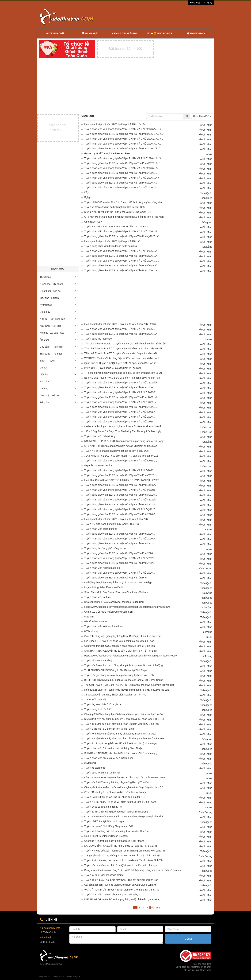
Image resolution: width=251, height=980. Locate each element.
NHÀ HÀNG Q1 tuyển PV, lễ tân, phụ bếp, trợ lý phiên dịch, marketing (122, 899)
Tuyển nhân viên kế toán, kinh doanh (104, 626)
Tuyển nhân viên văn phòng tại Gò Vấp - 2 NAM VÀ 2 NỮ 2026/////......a (123, 129)
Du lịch (58, 368)
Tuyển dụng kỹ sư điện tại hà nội (102, 773)
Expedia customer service (98, 465)
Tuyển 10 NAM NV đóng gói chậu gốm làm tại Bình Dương (116, 812)
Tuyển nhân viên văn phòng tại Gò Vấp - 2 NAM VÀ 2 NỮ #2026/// (120, 500)
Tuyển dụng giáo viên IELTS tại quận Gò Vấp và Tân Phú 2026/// (120, 514)
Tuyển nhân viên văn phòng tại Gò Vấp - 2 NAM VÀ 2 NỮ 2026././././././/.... (124, 139)
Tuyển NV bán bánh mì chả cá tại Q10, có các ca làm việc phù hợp (121, 865)
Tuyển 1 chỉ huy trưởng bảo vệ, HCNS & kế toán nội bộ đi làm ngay (121, 743)
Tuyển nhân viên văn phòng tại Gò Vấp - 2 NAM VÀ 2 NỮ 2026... (120, 417)
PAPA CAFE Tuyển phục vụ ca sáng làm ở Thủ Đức (113, 368)
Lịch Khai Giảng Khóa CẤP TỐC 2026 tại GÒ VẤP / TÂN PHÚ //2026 (122, 480)
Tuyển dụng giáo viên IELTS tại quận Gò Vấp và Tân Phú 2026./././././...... (124, 149)
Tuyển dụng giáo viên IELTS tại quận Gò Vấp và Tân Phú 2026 (119, 553)
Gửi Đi (188, 939)
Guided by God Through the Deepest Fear (107, 153)
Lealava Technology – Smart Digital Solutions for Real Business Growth (123, 426)
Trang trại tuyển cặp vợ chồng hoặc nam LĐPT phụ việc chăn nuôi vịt (122, 855)
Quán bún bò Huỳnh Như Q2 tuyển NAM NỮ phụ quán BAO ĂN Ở (120, 363)
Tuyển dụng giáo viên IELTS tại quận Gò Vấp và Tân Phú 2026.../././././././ (124, 134)
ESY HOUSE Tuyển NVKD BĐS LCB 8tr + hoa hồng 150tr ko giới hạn (122, 378)
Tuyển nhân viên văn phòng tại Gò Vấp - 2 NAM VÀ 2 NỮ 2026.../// (121, 251)
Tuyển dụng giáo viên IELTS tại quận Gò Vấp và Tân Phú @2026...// (121, 236)
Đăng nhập (195, 3)
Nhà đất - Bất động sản (58, 319)
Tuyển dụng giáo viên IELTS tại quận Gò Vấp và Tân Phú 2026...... (121, 387)
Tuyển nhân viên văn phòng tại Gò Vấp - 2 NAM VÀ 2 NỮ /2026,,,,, (121, 461)
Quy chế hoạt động (202, 964)
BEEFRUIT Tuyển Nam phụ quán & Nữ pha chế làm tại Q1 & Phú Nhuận (124, 680)
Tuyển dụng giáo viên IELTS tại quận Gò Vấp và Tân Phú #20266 (120, 504)
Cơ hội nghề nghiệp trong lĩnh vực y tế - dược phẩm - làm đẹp (118, 582)
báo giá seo (59, 977)
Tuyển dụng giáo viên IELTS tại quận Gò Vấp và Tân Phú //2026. (120, 475)
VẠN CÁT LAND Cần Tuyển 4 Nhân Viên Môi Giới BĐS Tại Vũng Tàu (122, 890)
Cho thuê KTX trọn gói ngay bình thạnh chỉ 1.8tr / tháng (114, 841)
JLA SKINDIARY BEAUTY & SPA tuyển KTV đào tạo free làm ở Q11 (121, 456)
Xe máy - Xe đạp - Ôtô (58, 333)
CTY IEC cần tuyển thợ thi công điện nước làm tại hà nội (115, 792)
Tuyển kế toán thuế (95, 768)
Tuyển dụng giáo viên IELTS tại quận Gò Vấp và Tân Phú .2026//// (120, 485)
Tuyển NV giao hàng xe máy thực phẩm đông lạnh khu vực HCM (119, 675)
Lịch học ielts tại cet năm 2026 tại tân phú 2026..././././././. (115, 124)
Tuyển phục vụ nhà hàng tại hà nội (103, 807)
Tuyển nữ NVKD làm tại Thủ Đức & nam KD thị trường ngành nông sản (123, 202)
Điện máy (58, 312)
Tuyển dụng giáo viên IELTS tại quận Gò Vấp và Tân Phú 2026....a (121, 270)
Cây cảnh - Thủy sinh (58, 347)
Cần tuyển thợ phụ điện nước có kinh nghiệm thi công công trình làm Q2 (124, 787)
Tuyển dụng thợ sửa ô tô (98, 709)
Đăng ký (208, 3)
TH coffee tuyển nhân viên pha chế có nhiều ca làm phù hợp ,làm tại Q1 (123, 373)
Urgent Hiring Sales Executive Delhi (104, 587)
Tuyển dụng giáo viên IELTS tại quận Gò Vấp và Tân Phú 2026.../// (121, 256)
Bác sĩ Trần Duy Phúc (96, 621)
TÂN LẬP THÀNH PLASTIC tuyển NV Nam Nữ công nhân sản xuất (121, 353)
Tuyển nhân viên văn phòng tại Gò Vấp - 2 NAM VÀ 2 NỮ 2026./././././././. (124, 158)
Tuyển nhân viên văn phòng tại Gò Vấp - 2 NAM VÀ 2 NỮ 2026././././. (122, 168)
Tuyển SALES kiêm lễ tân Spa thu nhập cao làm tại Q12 (115, 797)
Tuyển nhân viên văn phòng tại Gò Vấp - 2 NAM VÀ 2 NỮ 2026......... (122, 261)
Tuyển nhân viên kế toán (98, 597)
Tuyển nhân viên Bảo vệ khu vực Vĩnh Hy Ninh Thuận (113, 748)
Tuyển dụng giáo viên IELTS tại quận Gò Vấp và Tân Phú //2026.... (121, 173)
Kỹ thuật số (58, 305)
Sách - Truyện (58, 361)
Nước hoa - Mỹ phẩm (58, 284)
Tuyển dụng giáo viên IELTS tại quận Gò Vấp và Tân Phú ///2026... (121, 495)
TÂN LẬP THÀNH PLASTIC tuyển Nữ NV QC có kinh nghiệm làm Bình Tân (125, 344)
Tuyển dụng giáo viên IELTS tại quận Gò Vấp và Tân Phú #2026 (119, 563)
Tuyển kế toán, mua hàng (98, 660)
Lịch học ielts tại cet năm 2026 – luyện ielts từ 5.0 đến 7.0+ (116, 519)
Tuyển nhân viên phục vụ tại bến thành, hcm (109, 758)
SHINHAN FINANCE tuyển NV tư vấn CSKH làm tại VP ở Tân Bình (121, 651)
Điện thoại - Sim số (58, 291)
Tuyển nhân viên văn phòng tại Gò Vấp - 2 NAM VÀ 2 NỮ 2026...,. (120, 329)
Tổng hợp (58, 402)
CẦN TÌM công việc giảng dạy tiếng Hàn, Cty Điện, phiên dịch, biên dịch (123, 636)
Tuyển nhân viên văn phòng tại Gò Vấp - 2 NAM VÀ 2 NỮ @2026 (120, 509)
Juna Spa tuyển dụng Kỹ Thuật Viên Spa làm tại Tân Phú (115, 695)
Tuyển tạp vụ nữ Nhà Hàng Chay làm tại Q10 (109, 826)
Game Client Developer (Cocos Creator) (106, 836)
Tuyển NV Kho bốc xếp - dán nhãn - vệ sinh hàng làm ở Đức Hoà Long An (125, 851)
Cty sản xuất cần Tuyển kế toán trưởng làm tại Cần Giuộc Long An (120, 885)
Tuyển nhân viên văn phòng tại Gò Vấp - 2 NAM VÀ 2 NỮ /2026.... (120, 470)
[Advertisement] (162, 17)
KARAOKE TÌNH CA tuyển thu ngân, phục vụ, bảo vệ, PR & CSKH (121, 846)
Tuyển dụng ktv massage (98, 339)
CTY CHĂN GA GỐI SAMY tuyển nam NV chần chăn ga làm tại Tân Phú (124, 816)
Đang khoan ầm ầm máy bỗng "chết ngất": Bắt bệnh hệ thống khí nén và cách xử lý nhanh (133, 870)
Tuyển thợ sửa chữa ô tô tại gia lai (103, 704)
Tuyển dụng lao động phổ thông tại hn (105, 548)
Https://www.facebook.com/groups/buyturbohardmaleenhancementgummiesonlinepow (131, 656)
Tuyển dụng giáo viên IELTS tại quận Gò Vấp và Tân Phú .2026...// (121, 397)
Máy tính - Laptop (58, 298)
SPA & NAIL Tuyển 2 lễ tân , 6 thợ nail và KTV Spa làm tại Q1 (118, 212)
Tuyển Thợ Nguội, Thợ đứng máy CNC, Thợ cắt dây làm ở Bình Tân (121, 880)
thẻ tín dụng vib (74, 977)
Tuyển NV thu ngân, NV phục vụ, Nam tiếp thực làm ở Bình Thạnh (120, 802)
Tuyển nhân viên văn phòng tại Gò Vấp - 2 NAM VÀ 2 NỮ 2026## (120, 539)
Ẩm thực (58, 340)
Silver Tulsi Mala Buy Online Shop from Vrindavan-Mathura (116, 592)
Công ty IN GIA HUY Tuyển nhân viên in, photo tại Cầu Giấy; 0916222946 (125, 777)
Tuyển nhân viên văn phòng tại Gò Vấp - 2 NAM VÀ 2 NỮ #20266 (120, 490)
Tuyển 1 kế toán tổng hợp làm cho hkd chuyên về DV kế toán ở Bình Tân (124, 860)
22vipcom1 (90, 763)
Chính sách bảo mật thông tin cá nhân (194, 967)
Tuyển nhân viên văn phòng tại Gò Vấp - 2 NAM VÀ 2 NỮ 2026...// (120, 188)
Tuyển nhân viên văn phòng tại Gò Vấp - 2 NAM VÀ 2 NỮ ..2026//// (121, 383)
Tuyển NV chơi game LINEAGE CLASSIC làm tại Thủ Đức (116, 227)
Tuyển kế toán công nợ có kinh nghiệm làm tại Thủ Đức (115, 207)
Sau (158, 908)
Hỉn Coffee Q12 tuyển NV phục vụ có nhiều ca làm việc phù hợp (119, 641)
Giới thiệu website (58, 395)
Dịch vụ (58, 388)
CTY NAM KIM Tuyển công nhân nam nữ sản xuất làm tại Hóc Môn (121, 446)
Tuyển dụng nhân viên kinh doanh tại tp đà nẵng (111, 246)
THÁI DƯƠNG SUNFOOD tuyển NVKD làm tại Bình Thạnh (116, 670)
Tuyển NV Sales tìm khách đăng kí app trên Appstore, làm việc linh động (124, 665)
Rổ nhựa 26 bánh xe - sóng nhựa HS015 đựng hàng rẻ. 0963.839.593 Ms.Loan (127, 690)
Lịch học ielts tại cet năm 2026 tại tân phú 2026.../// (112, 241)
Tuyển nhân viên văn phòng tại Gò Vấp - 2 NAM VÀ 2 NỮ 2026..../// (121, 231)
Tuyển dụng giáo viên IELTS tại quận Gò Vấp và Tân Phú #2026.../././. (122, 163)
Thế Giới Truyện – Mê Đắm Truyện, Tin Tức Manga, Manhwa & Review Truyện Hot (129, 685)
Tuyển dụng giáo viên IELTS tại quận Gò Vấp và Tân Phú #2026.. (120, 543)
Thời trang (58, 277)
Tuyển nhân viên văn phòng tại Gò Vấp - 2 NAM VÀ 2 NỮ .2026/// (120, 392)
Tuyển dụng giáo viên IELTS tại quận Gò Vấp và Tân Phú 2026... (120, 534)
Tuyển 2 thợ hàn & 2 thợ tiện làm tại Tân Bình (109, 729)
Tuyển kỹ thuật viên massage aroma (104, 875)
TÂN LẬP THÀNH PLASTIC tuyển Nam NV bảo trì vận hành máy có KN (123, 348)
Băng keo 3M (45, 977)
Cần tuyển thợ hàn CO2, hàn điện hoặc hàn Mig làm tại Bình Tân (120, 646)
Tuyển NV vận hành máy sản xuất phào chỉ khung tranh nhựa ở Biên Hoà (124, 738)
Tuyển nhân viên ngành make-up (102, 568)
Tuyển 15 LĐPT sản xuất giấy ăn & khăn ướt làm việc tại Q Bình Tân (122, 724)
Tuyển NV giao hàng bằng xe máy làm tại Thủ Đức (112, 524)
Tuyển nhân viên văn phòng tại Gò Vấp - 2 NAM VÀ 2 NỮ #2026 (119, 558)
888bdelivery (91, 631)
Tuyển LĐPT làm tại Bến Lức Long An (105, 821)
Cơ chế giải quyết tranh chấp (198, 970)
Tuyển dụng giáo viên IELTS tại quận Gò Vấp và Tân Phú (116, 578)
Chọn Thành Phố (202, 116)
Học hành (58, 382)
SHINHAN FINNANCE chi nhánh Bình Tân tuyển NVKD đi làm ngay (121, 753)
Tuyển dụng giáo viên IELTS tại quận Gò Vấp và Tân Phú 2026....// (121, 334)
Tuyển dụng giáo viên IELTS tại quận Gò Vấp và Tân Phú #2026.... (121, 407)
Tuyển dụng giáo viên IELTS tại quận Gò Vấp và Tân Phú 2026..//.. (121, 183)
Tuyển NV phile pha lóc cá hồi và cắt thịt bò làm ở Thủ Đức (117, 451)
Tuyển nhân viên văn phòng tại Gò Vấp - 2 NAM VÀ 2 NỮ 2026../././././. (123, 144)
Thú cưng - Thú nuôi (58, 354)
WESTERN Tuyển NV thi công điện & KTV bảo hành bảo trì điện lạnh (122, 358)
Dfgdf (87, 192)
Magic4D (89, 617)
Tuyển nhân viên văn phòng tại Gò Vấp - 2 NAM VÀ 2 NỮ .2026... (120, 422)
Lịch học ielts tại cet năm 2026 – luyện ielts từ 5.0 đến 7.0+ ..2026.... (121, 324)
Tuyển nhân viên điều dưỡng (100, 436)
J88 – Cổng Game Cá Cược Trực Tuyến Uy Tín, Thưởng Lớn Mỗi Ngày (123, 431)
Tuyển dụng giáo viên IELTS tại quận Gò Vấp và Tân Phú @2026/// (121, 266)
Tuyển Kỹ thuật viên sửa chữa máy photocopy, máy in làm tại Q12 (120, 734)
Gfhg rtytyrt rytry (93, 222)
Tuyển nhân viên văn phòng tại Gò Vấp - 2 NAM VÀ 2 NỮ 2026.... (120, 573)
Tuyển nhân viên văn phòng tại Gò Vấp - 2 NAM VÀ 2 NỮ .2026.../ (120, 402)
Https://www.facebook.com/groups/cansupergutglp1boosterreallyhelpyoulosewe (127, 607)
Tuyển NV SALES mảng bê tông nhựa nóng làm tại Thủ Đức (117, 782)
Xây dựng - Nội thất (58, 326)
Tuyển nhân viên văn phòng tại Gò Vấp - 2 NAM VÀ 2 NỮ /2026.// (120, 412)
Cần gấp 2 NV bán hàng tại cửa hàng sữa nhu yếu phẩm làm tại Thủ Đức (124, 714)
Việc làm (58, 375)
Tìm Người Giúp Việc (96, 699)
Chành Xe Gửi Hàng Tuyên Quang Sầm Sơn (109, 612)
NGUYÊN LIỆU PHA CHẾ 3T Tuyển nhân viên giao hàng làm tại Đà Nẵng (124, 441)
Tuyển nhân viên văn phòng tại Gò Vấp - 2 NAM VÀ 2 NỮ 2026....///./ (122, 178)
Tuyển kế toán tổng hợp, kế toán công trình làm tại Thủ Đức (117, 831)
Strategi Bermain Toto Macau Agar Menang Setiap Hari (114, 602)
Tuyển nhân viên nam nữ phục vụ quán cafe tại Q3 (112, 895)
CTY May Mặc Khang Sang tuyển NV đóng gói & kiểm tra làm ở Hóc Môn (124, 217)
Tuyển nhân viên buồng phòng (101, 529)
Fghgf (88, 197)
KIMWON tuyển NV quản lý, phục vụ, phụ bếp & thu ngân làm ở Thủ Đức (124, 719)
